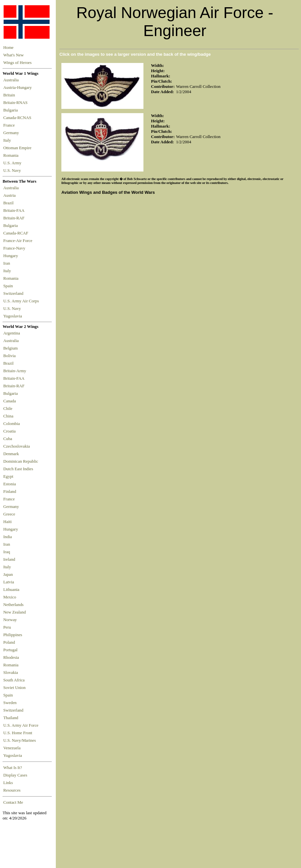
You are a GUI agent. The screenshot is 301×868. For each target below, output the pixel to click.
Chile (8, 409)
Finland (10, 492)
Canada (10, 401)
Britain (10, 95)
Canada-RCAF (17, 233)
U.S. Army (13, 163)
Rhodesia (11, 657)
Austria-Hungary (19, 88)
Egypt (8, 476)
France (10, 125)
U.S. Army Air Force (21, 725)
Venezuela (12, 748)
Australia (12, 80)
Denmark (11, 454)
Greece (9, 514)
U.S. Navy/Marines (20, 740)
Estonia (10, 484)
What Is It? (13, 768)
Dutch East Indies (18, 469)
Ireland (9, 559)
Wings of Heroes (17, 63)
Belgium (11, 348)
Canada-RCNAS (18, 118)
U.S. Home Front (18, 733)
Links (8, 783)
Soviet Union (14, 688)
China (8, 416)
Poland (9, 642)
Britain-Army (15, 371)
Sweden (10, 703)
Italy (8, 140)
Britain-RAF (15, 218)
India (8, 537)
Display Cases (15, 775)
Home (8, 48)
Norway (10, 620)
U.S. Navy (13, 171)
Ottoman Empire (18, 148)
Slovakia (11, 673)
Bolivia (10, 356)
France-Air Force (19, 241)
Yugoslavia (13, 316)
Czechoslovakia (17, 446)
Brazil (10, 203)
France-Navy (15, 248)
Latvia (9, 582)
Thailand (11, 718)
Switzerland (14, 293)
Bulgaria (11, 110)
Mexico (10, 597)
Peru (7, 627)
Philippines (13, 635)
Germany (12, 133)
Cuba (8, 439)
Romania (12, 155)
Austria (11, 195)
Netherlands (13, 605)
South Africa (14, 680)
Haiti (8, 522)
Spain (8, 286)
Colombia (11, 424)
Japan (8, 575)
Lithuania (11, 590)
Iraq (7, 552)
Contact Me (13, 802)
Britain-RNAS (16, 103)
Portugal (10, 650)
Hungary (12, 256)
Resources (12, 790)
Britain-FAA (15, 211)
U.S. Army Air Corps (22, 301)
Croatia (10, 431)
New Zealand (15, 612)
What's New (13, 55)
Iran (8, 263)
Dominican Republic (21, 461)
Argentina (12, 333)
